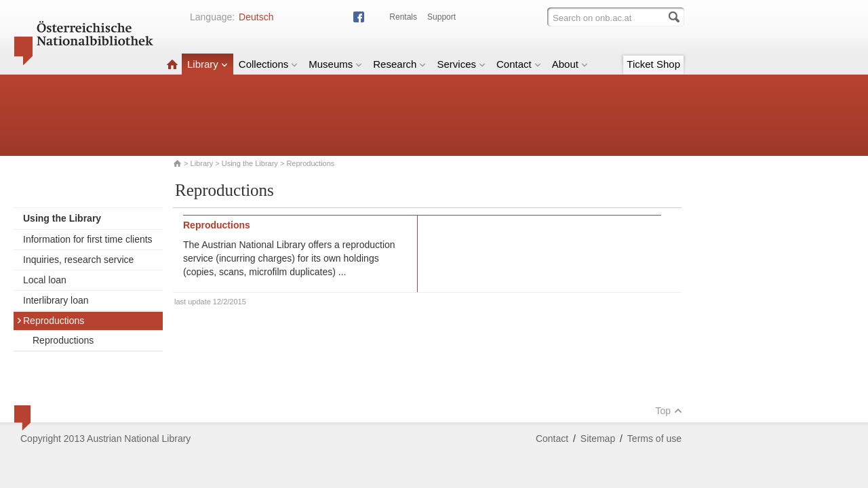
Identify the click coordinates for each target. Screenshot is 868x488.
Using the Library (250, 163)
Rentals (403, 17)
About (570, 64)
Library (208, 64)
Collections (268, 64)
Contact (519, 64)
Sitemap (598, 439)
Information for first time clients (88, 239)
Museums (335, 64)
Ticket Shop (653, 64)
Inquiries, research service (78, 260)
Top (669, 411)
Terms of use (654, 439)
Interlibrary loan (56, 300)
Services (461, 64)
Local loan (45, 280)
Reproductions (50, 321)
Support (441, 17)
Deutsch (256, 17)
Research (399, 64)
